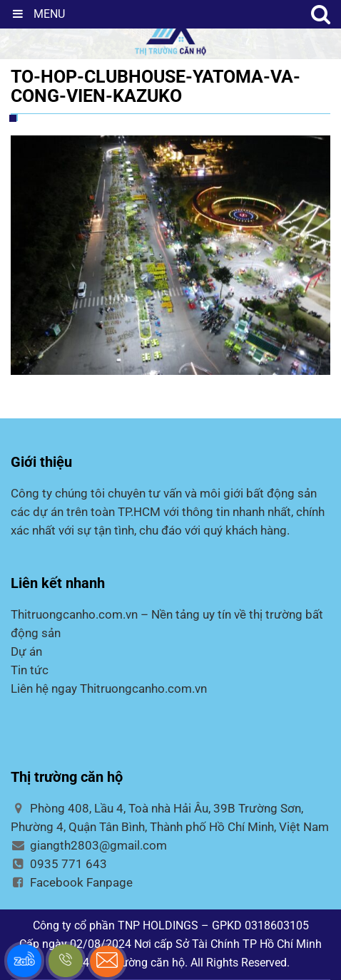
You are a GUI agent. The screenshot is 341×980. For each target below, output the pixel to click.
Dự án (26, 651)
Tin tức (30, 670)
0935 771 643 (59, 864)
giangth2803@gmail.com (89, 845)
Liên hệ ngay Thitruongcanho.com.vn (109, 688)
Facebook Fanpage (72, 882)
